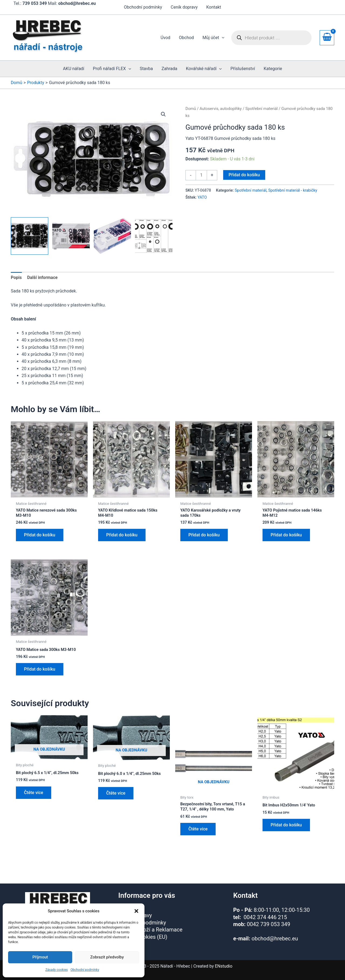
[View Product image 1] (30, 236)
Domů (191, 109)
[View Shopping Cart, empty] (327, 38)
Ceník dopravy (184, 7)
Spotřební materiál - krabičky (293, 190)
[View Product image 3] (113, 236)
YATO (202, 197)
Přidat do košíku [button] (40, 536)
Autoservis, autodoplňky (220, 109)
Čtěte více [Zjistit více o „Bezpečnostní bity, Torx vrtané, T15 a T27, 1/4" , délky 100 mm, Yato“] (198, 839)
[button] (136, 911)
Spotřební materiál (261, 109)
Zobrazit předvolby (107, 957)
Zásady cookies (56, 970)
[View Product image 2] (71, 236)
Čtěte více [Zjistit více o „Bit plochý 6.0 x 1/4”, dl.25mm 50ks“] (116, 801)
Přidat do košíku (244, 175)
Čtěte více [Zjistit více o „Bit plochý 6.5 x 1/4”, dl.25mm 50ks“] (34, 800)
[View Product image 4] (154, 236)
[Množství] (201, 175)
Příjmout (40, 957)
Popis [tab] (16, 277)
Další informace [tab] (42, 277)
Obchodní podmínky (85, 970)
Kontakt (214, 7)
